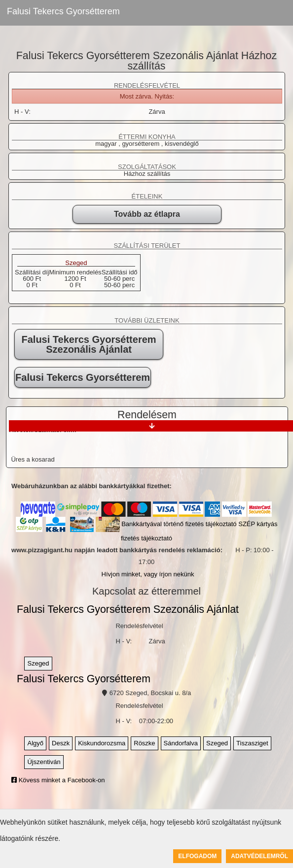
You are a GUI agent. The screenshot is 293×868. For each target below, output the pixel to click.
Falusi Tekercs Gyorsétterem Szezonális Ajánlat (89, 344)
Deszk (61, 743)
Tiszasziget (252, 743)
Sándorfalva (181, 743)
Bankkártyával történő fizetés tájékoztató (179, 524)
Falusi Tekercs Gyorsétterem (63, 11)
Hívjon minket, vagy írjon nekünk (148, 574)
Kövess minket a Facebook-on (58, 780)
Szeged (76, 263)
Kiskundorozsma (102, 743)
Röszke (144, 743)
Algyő (35, 743)
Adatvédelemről (259, 856)
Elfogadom (197, 856)
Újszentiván (44, 762)
